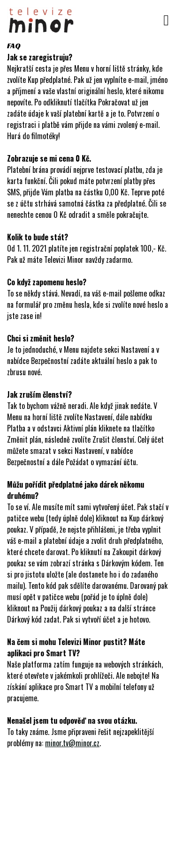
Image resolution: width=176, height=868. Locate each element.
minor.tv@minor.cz (72, 743)
